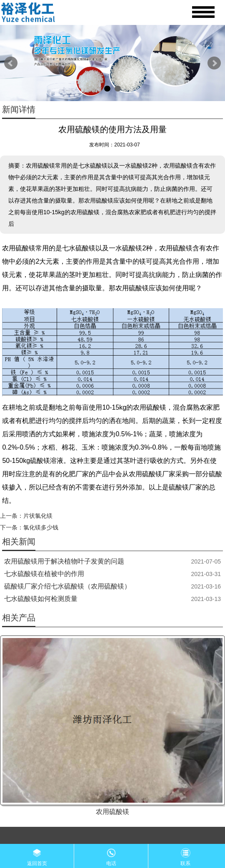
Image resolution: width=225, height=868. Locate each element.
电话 (111, 855)
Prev (11, 63)
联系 (185, 855)
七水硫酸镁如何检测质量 (41, 599)
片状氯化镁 (38, 516)
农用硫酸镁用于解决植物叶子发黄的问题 (64, 561)
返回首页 (37, 855)
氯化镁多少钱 (41, 527)
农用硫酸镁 (112, 812)
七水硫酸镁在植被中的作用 (44, 574)
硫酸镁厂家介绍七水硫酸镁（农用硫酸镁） (67, 586)
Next (214, 63)
